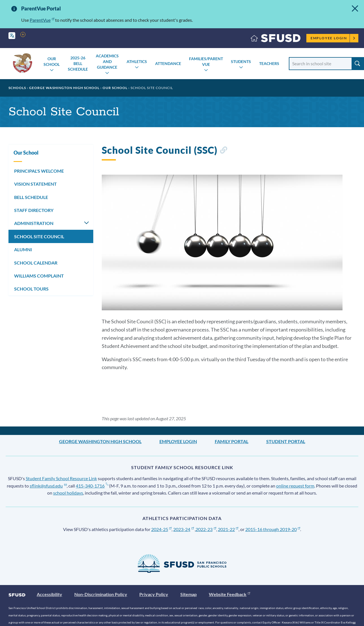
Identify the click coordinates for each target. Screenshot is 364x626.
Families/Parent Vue (206, 61)
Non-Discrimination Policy (101, 594)
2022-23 (206, 529)
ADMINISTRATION (34, 223)
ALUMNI (23, 249)
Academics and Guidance (107, 61)
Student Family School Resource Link (61, 478)
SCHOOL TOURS (31, 289)
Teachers (269, 63)
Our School (52, 61)
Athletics (137, 61)
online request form (295, 486)
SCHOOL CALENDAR (36, 263)
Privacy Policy (154, 594)
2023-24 (184, 529)
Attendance (168, 63)
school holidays (68, 493)
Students (241, 61)
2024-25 (162, 529)
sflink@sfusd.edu (48, 486)
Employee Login (333, 38)
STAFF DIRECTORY (34, 210)
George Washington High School (64, 88)
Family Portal (232, 441)
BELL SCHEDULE (31, 197)
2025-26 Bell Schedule (78, 63)
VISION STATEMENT (35, 184)
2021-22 (228, 529)
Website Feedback (229, 594)
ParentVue (42, 20)
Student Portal (286, 441)
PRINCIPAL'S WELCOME (39, 171)
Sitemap (188, 594)
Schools (17, 88)
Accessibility (49, 594)
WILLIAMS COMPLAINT (39, 276)
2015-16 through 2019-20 (273, 529)
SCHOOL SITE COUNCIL (39, 236)
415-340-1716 (92, 486)
